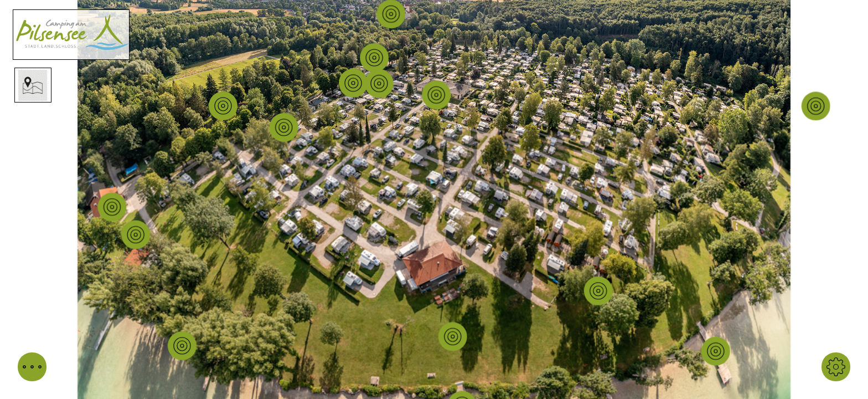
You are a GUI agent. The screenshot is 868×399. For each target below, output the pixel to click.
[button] (32, 367)
